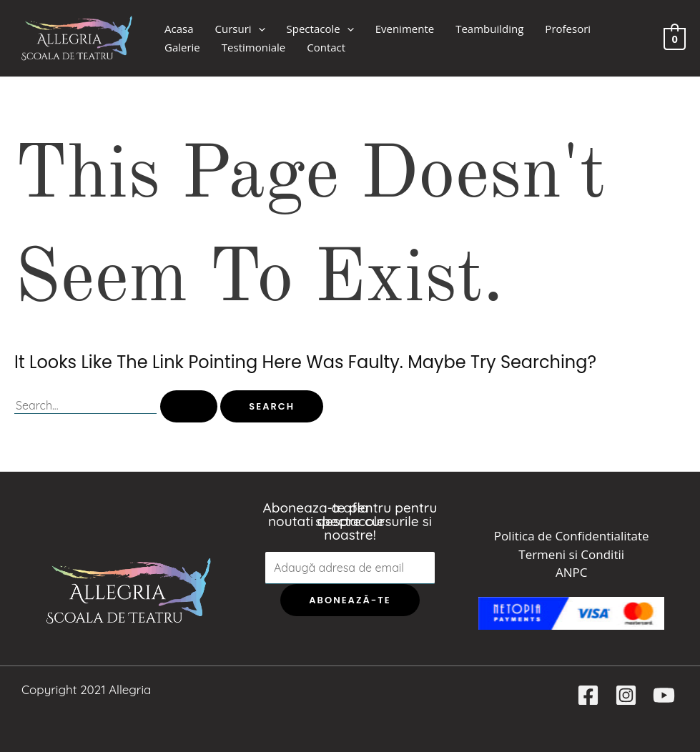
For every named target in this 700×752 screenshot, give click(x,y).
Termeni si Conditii (571, 554)
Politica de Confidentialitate (572, 536)
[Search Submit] (189, 406)
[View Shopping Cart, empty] (675, 38)
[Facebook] (588, 695)
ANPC (571, 572)
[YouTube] (664, 695)
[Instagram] (626, 695)
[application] (258, 29)
